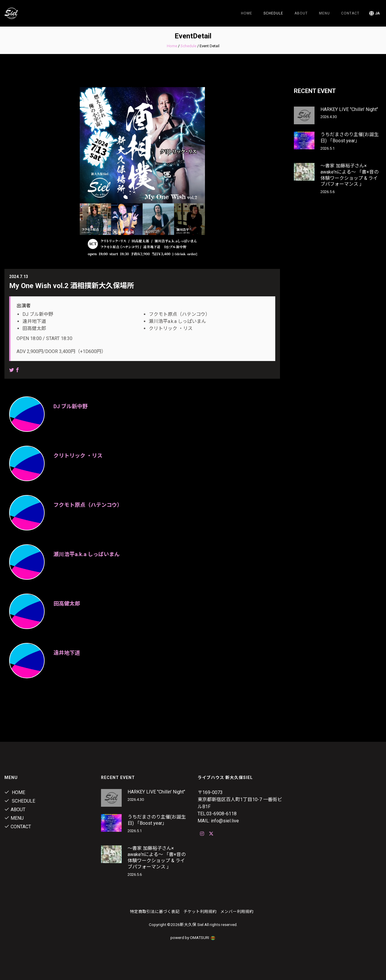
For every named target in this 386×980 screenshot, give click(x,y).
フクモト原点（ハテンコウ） (88, 505)
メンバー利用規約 (237, 912)
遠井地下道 (67, 653)
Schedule (188, 46)
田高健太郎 (67, 603)
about (301, 13)
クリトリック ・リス (78, 456)
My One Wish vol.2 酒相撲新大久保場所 (72, 286)
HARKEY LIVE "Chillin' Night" (349, 109)
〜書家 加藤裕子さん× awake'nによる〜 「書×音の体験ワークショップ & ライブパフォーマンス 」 (350, 175)
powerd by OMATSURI (193, 937)
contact (350, 13)
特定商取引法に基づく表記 (155, 912)
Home (247, 13)
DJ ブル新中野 (71, 406)
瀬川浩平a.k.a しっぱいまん (87, 554)
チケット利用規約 (200, 912)
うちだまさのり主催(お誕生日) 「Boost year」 (350, 138)
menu (324, 13)
